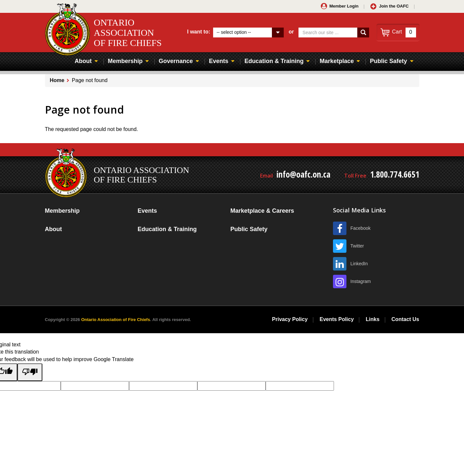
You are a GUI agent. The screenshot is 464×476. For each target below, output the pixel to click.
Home (57, 80)
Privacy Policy (290, 319)
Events (219, 61)
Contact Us (405, 319)
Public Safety (388, 61)
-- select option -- (234, 32)
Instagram (361, 281)
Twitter (357, 246)
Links (373, 319)
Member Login (344, 6)
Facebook (360, 228)
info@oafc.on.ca (303, 174)
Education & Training (274, 61)
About (83, 61)
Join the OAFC (394, 6)
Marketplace (337, 61)
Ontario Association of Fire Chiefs (116, 320)
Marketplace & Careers (262, 211)
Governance (176, 61)
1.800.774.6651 (395, 174)
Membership (125, 61)
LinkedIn (359, 264)
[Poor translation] (30, 372)
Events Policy (337, 319)
